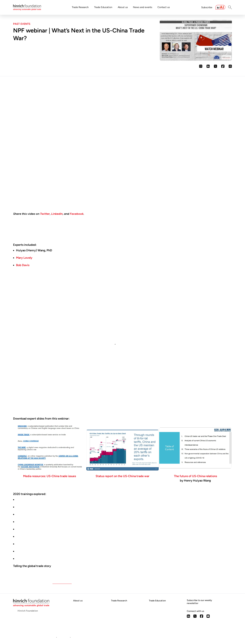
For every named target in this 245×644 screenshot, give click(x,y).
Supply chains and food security (37, 559)
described (29, 326)
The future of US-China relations (195, 476)
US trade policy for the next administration (44, 500)
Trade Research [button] (80, 7)
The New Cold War (28, 529)
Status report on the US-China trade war (123, 476)
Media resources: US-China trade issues (50, 476)
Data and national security (33, 514)
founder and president (50, 388)
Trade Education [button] (103, 7)
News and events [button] (143, 7)
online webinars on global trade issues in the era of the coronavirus (136, 485)
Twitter (45, 214)
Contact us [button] (164, 7)
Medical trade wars (28, 551)
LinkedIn (57, 214)
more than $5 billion (39, 392)
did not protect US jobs (99, 343)
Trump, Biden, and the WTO (34, 522)
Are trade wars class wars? (33, 507)
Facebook (77, 214)
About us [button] (123, 7)
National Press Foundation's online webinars (60, 570)
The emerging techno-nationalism (38, 544)
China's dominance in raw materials (39, 536)
